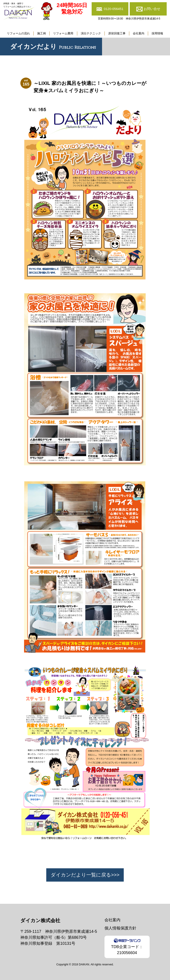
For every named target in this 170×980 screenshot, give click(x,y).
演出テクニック (91, 33)
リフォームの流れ (18, 33)
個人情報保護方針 (120, 928)
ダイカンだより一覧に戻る (81, 875)
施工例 (42, 33)
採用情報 (157, 33)
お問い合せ (152, 9)
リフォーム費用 (63, 33)
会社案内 (139, 33)
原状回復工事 (117, 33)
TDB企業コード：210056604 (127, 947)
